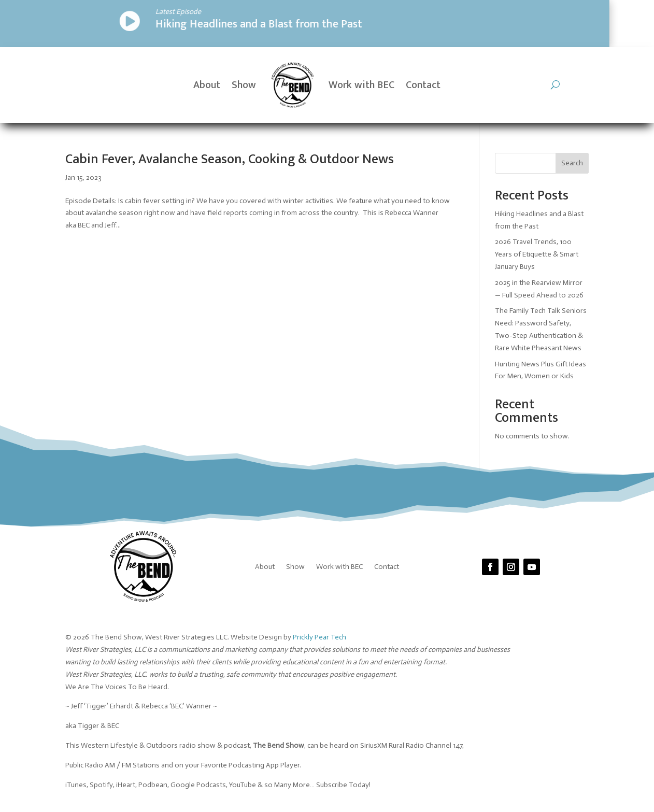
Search (572, 163)
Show (244, 85)
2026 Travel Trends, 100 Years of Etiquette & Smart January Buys (537, 254)
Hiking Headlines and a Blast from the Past (167, 24)
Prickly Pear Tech (319, 637)
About (207, 85)
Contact (423, 85)
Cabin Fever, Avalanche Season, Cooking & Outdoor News (230, 159)
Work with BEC (361, 85)
